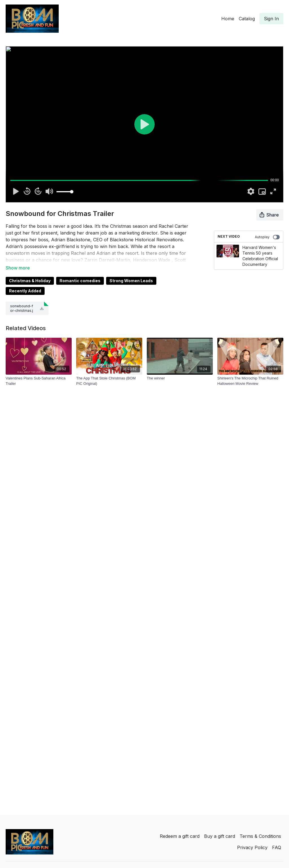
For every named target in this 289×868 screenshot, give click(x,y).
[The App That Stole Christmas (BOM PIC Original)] (109, 381)
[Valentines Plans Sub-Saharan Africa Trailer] (39, 381)
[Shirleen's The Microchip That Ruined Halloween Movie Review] (250, 381)
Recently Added (25, 291)
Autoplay (267, 237)
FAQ (277, 847)
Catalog (247, 19)
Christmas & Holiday (30, 281)
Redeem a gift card (180, 836)
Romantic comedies (80, 281)
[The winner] (180, 378)
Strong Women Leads (131, 281)
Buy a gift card (220, 836)
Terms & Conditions (260, 836)
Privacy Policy (252, 847)
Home (228, 19)
